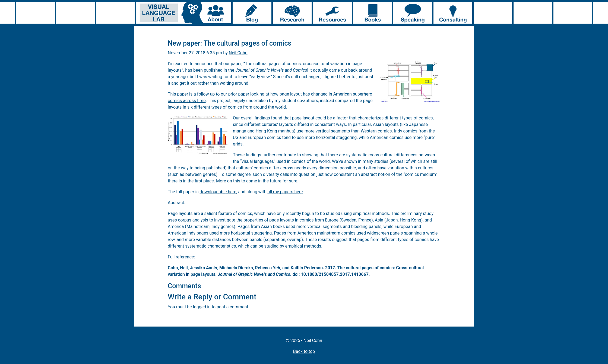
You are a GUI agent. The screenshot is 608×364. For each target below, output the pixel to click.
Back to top (304, 351)
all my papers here (285, 192)
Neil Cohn (238, 53)
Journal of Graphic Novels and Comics (271, 70)
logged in (202, 307)
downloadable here (218, 192)
